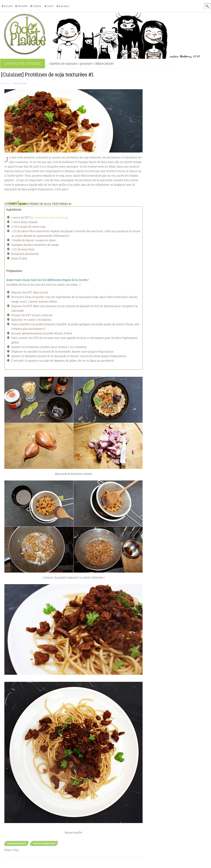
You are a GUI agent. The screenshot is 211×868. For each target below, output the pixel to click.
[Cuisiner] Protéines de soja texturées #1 (47, 74)
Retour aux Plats (17, 844)
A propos (64, 6)
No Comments (21, 83)
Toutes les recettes (44, 844)
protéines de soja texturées (49, 217)
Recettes (23, 6)
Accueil (8, 6)
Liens (50, 6)
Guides (37, 6)
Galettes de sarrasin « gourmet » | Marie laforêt (81, 63)
